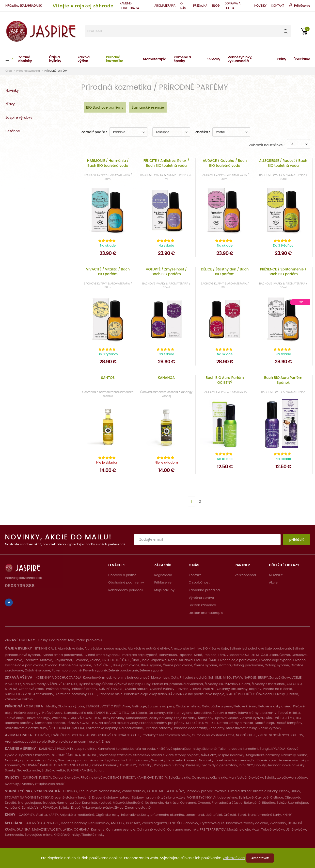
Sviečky (214, 59)
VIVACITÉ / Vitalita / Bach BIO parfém (108, 272)
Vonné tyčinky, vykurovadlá (240, 59)
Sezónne (13, 131)
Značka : (203, 132)
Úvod (9, 71)
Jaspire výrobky (19, 117)
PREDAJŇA (200, 6)
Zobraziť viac (234, 858)
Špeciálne (302, 59)
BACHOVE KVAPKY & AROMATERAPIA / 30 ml (166, 177)
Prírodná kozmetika (115, 59)
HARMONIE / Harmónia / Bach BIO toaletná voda (108, 163)
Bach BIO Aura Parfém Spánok (283, 380)
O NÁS (183, 6)
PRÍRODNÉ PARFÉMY (56, 71)
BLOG (216, 6)
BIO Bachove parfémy (105, 107)
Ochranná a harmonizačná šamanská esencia (108, 394)
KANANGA (166, 378)
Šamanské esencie (148, 107)
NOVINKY (260, 6)
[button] (12, 59)
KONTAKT (278, 6)
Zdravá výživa (83, 59)
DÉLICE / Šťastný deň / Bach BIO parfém (225, 272)
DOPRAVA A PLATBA (232, 6)
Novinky (12, 90)
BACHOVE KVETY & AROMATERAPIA (225, 392)
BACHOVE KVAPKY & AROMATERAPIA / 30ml (108, 177)
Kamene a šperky (182, 59)
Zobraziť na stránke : (267, 145)
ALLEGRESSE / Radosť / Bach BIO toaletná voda (283, 163)
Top (300, 302)
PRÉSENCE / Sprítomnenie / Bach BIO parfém (283, 272)
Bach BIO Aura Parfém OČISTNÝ (225, 380)
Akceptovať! (260, 858)
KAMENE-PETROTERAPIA (129, 6)
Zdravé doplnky (25, 59)
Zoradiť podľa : (94, 132)
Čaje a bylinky (55, 59)
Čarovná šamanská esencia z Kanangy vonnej (166, 394)
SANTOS (108, 378)
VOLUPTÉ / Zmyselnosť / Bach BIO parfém (166, 272)
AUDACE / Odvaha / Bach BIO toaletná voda (225, 163)
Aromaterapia (154, 59)
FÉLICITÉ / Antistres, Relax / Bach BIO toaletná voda (166, 163)
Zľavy (10, 104)
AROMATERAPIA (165, 6)
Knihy (281, 59)
